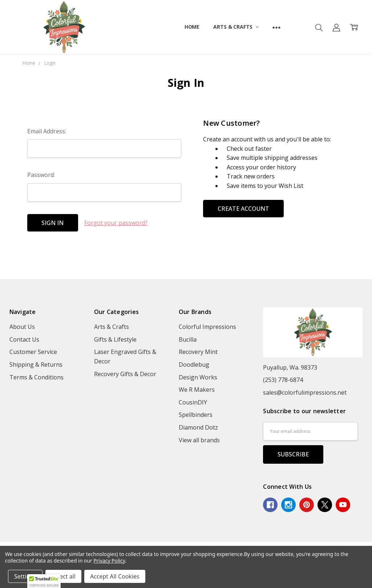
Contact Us (24, 339)
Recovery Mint (198, 352)
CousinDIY (193, 402)
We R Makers (197, 390)
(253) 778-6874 (283, 380)
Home (192, 27)
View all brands (199, 440)
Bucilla (188, 339)
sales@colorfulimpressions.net (305, 392)
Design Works (198, 377)
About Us (22, 327)
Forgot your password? (116, 223)
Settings (25, 576)
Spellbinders (196, 415)
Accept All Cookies (115, 576)
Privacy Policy (109, 561)
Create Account (243, 209)
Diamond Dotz (198, 427)
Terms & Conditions (37, 377)
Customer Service (33, 352)
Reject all (63, 576)
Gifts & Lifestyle (115, 339)
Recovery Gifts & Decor (125, 374)
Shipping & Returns (36, 365)
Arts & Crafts (236, 27)
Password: (41, 175)
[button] (44, 581)
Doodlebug (194, 365)
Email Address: (47, 131)
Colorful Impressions (207, 327)
